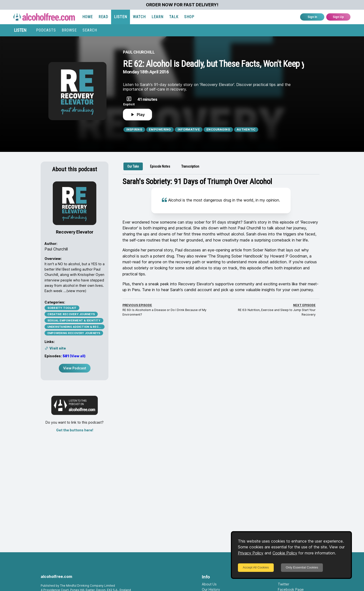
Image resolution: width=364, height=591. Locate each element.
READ (103, 17)
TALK (174, 17)
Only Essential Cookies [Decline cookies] (302, 567)
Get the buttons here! (75, 430)
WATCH (139, 17)
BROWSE (69, 30)
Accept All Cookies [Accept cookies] (256, 567)
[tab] (133, 166)
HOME (87, 17)
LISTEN (121, 17)
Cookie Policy (285, 553)
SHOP (189, 17)
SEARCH (90, 30)
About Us (209, 584)
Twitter (284, 584)
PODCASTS (46, 30)
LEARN (157, 17)
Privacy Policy (251, 553)
